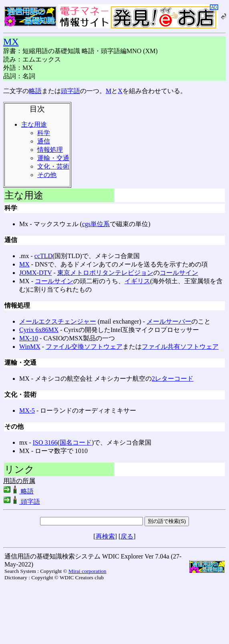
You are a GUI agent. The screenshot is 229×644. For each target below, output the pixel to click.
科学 (44, 133)
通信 (44, 141)
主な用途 (34, 124)
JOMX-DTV (35, 273)
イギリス (137, 281)
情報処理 (50, 150)
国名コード (76, 442)
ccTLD (43, 256)
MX (11, 42)
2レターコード (173, 379)
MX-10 (29, 338)
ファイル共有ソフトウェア (180, 347)
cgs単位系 (96, 224)
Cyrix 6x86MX (39, 330)
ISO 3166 (45, 442)
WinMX (30, 347)
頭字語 (70, 91)
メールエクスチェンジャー (58, 321)
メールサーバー (169, 321)
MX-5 (27, 410)
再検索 (105, 536)
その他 (47, 175)
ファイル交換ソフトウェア (84, 347)
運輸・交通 (53, 158)
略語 (35, 91)
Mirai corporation (87, 571)
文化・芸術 (53, 166)
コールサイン (179, 273)
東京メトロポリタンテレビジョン (105, 273)
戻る (127, 536)
